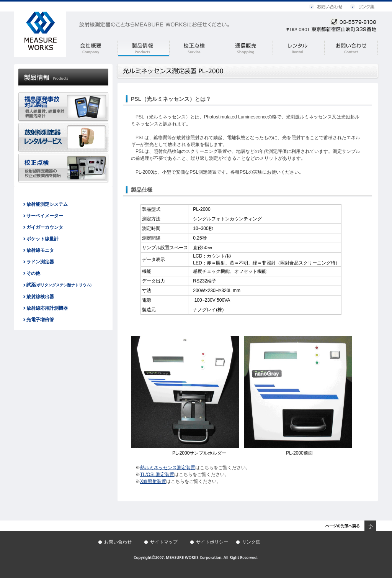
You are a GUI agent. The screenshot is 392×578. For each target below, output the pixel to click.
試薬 (59, 285)
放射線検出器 (40, 297)
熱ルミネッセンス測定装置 (168, 468)
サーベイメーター (45, 216)
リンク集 (251, 542)
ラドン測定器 (40, 262)
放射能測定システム (47, 204)
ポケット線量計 (42, 239)
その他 (33, 273)
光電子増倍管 (40, 320)
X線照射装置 (153, 481)
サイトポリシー (212, 542)
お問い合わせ (118, 542)
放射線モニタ (40, 250)
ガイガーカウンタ (45, 227)
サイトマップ (164, 542)
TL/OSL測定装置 (157, 475)
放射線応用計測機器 (47, 308)
